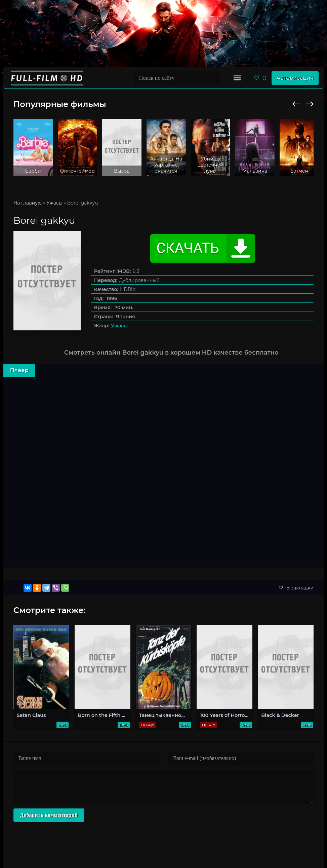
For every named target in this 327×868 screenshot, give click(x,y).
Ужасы (119, 326)
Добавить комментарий (49, 815)
